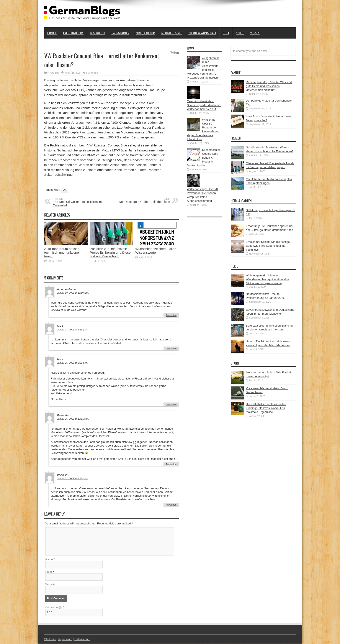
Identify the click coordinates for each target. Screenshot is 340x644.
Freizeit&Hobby (73, 33)
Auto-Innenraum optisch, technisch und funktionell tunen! (62, 252)
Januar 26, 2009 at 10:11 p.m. (73, 419)
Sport (240, 33)
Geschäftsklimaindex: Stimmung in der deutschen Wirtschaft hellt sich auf (204, 105)
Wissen (255, 33)
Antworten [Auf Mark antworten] (171, 348)
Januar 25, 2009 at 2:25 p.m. (72, 363)
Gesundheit (97, 33)
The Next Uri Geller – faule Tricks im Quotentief (79, 202)
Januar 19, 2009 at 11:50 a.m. (73, 293)
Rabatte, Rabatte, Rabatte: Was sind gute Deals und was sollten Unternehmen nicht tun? (269, 86)
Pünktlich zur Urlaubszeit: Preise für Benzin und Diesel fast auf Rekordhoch (111, 252)
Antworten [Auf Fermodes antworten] (171, 464)
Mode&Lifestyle (172, 33)
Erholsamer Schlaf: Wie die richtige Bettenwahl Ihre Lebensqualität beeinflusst (268, 246)
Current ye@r (55, 608)
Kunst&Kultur (145, 33)
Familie (52, 33)
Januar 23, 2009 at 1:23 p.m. (72, 330)
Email (49, 572)
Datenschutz (82, 640)
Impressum (65, 640)
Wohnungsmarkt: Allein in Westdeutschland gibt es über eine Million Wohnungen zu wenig (267, 279)
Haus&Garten (120, 33)
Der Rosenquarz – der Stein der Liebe (143, 200)
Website (50, 585)
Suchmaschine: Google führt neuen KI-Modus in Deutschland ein (204, 158)
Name (49, 560)
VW (90, 145)
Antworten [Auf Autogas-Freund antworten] (171, 315)
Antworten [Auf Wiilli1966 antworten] (171, 505)
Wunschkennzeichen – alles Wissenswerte (156, 251)
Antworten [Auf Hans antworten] (171, 404)
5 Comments (92, 73)
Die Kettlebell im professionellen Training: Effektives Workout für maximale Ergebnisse (266, 408)
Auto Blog (54, 73)
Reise (226, 33)
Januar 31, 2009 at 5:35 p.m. (72, 478)
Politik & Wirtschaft (202, 33)
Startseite (50, 640)
